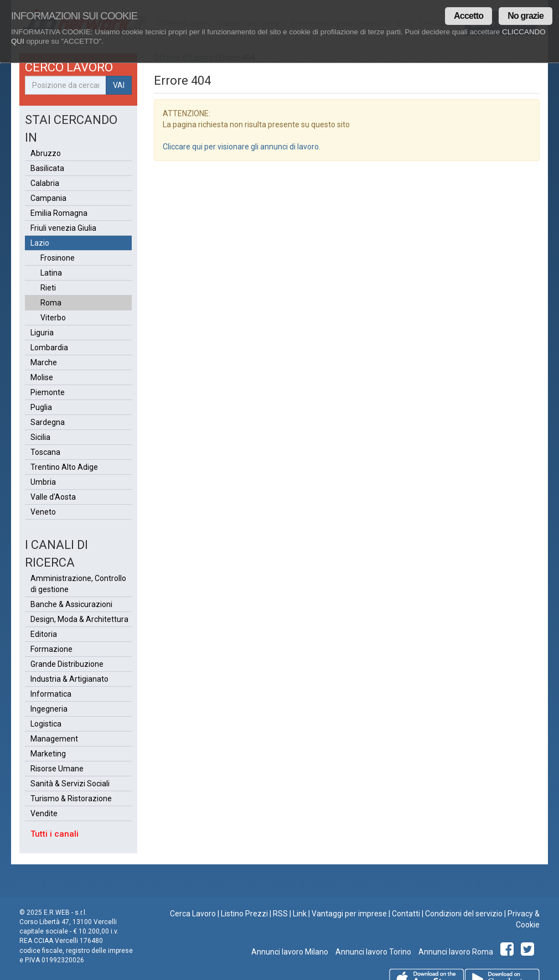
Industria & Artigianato (69, 679)
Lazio (40, 243)
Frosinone (58, 258)
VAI (119, 85)
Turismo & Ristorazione (71, 798)
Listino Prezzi (244, 914)
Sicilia (40, 437)
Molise (42, 377)
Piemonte (48, 392)
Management (54, 739)
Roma (51, 303)
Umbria (43, 482)
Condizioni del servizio (464, 914)
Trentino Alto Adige (64, 467)
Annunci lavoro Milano (290, 952)
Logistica (46, 724)
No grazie (526, 16)
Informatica (51, 694)
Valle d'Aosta (53, 497)
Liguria (42, 333)
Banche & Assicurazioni (71, 604)
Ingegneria (49, 709)
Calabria (45, 183)
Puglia (41, 407)
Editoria (44, 634)
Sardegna (48, 422)
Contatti (406, 914)
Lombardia (49, 348)
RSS (280, 914)
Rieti (48, 288)
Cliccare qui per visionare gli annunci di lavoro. (242, 147)
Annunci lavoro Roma (455, 952)
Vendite (44, 813)
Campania (48, 198)
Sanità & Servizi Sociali (70, 784)
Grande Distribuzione (67, 664)
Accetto (469, 16)
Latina (51, 273)
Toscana (45, 452)
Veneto (43, 512)
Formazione (51, 649)
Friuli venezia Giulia (63, 228)
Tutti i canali (55, 834)
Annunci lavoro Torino (372, 952)
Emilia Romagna (59, 213)
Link (300, 914)
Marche (44, 362)
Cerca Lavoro (193, 914)
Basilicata (47, 168)
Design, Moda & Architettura (79, 619)
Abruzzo (46, 153)
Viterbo (53, 318)
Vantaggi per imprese (349, 914)
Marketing (48, 754)
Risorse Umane (57, 769)
